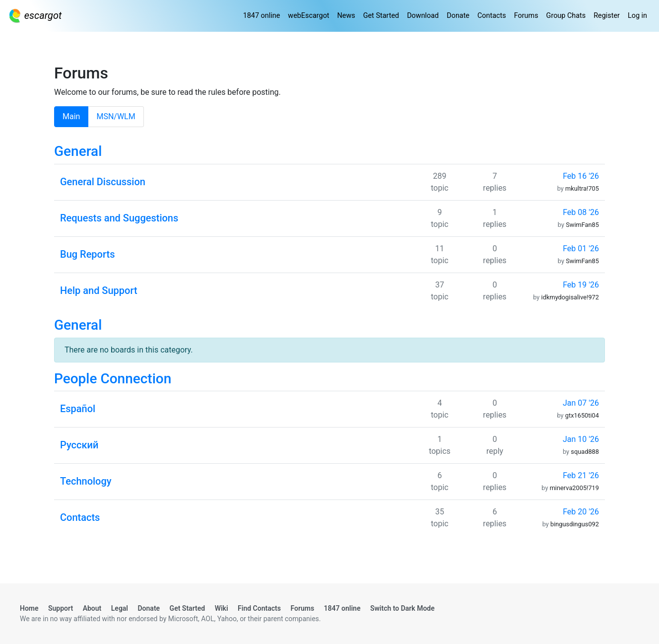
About (92, 608)
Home (29, 608)
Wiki (222, 608)
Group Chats (566, 16)
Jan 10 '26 (581, 439)
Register (607, 16)
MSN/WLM (116, 116)
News (346, 16)
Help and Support (99, 290)
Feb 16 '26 (581, 176)
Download (423, 16)
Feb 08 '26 (581, 212)
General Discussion (103, 182)
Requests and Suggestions (119, 218)
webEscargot (308, 16)
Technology (86, 481)
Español (78, 409)
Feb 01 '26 (581, 249)
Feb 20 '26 (581, 512)
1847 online (262, 16)
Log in (637, 16)
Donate (458, 16)
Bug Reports (87, 254)
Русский (79, 445)
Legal (120, 608)
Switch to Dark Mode (402, 608)
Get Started (381, 16)
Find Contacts (259, 608)
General (78, 151)
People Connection (113, 379)
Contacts (492, 16)
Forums (526, 16)
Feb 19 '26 (581, 285)
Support (61, 608)
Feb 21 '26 (581, 475)
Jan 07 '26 (581, 403)
